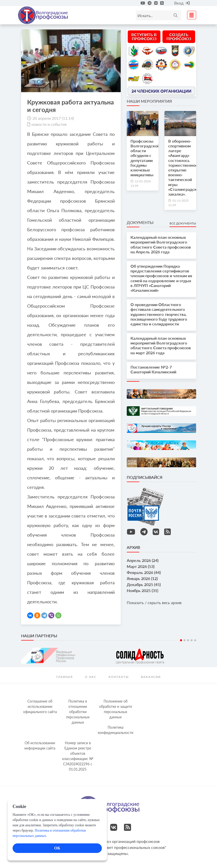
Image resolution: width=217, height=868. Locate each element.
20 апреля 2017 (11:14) (53, 118)
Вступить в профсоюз (144, 37)
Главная (64, 677)
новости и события (49, 124)
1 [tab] (181, 640)
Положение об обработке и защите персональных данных (116, 709)
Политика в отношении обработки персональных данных (78, 712)
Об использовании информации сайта (40, 745)
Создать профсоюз (179, 37)
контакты (119, 677)
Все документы (183, 223)
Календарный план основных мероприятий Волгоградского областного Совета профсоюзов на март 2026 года (161, 345)
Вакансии (151, 677)
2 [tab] (185, 640)
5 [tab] (195, 640)
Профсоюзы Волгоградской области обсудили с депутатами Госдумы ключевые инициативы (145, 158)
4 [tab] (192, 640)
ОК (57, 848)
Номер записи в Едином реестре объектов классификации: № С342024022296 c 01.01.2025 (78, 756)
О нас (91, 677)
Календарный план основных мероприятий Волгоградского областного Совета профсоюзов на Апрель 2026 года (161, 244)
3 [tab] (188, 640)
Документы (140, 222)
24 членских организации (161, 91)
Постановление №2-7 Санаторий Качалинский (153, 369)
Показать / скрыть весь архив (154, 602)
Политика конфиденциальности (116, 730)
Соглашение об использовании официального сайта (40, 706)
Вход (182, 3)
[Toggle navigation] (190, 14)
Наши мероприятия (149, 101)
